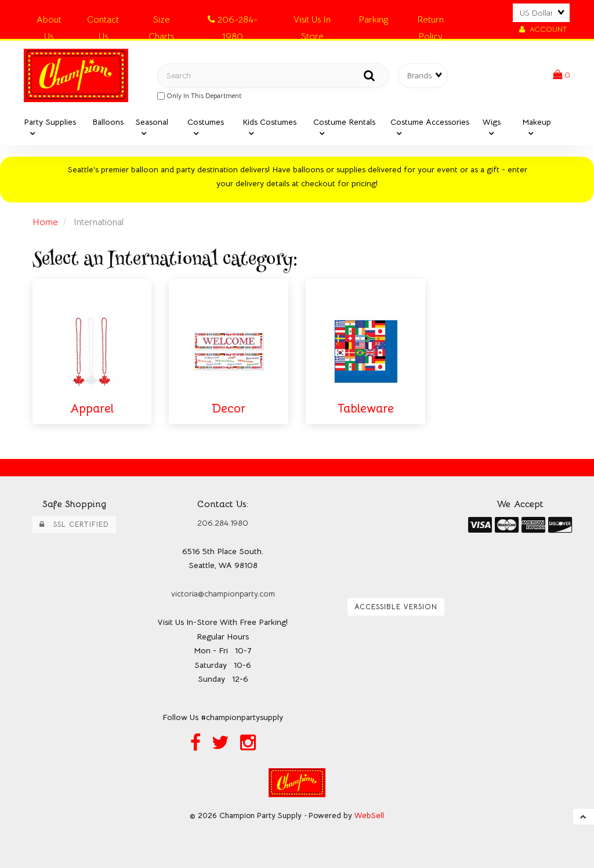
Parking (373, 20)
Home (45, 222)
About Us (49, 22)
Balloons (108, 122)
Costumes (206, 122)
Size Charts (161, 22)
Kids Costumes (269, 122)
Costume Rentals (344, 122)
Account (543, 29)
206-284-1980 (233, 22)
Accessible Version (396, 607)
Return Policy (430, 22)
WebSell (369, 815)
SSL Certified (74, 525)
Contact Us (103, 22)
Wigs (492, 122)
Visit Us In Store (312, 22)
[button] (562, 75)
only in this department (199, 96)
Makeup (537, 122)
